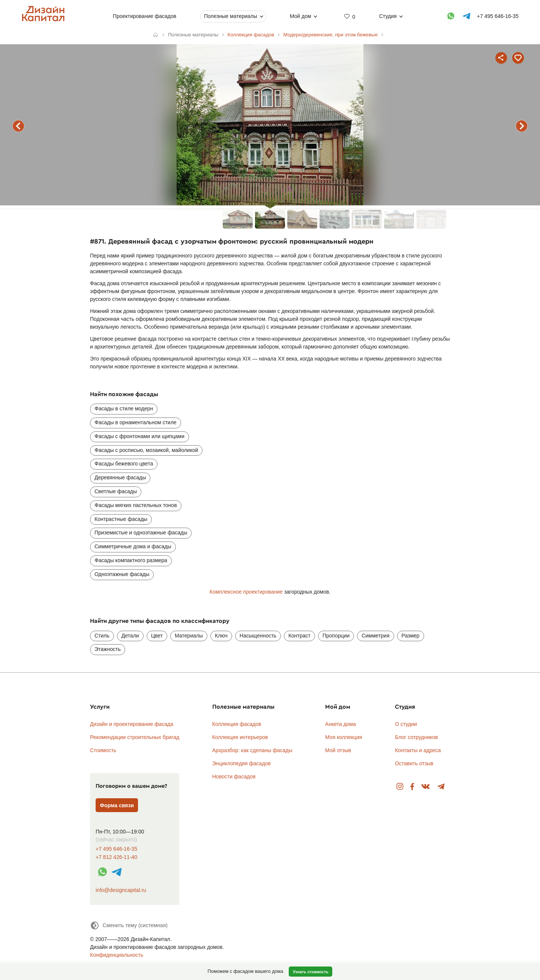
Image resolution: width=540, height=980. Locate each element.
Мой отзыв (338, 750)
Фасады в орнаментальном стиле (136, 422)
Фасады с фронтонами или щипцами (139, 436)
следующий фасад (522, 126)
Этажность (108, 649)
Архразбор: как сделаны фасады (252, 750)
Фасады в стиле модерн (124, 408)
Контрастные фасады (121, 519)
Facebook (412, 787)
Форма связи (117, 805)
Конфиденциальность (117, 955)
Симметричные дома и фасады (133, 546)
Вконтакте (426, 787)
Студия (388, 16)
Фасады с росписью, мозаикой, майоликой (146, 450)
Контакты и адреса (418, 750)
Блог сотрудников (416, 737)
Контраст (299, 636)
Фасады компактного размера (131, 560)
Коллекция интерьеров (240, 737)
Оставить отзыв (414, 763)
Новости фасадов (234, 777)
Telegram (441, 787)
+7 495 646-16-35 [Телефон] (497, 16)
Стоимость (103, 750)
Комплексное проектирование (246, 592)
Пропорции (336, 636)
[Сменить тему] (129, 925)
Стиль (102, 636)
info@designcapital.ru (121, 890)
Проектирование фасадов (144, 16)
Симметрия (375, 636)
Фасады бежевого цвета (124, 464)
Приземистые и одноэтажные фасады (141, 533)
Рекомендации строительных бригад (135, 737)
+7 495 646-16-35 (116, 849)
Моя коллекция (344, 737)
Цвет (157, 636)
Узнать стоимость (311, 972)
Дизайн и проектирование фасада (132, 724)
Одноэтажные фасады (122, 574)
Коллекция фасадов (237, 724)
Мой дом (300, 16)
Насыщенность (258, 636)
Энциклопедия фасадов (241, 763)
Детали (130, 636)
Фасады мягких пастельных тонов (136, 505)
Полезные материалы (231, 16)
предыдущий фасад (18, 126)
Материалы (189, 636)
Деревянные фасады (120, 477)
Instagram (400, 787)
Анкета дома (340, 724)
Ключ (221, 636)
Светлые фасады (116, 491)
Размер (411, 636)
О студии (406, 724)
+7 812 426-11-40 (116, 857)
